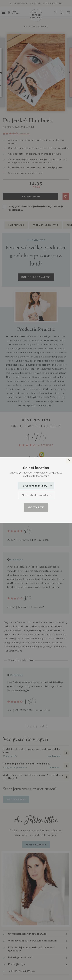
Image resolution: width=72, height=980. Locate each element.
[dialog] (36, 490)
